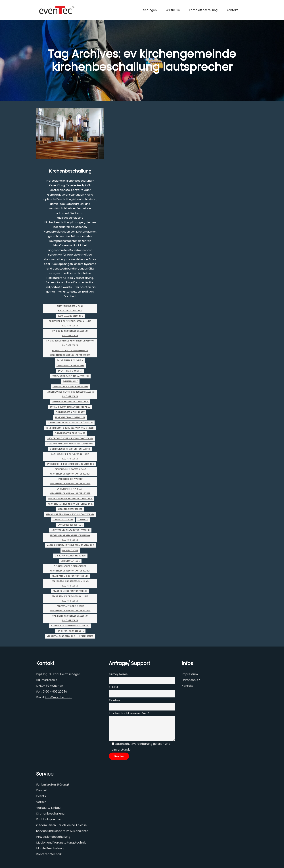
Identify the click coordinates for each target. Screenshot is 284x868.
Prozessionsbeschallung (53, 837)
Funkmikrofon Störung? (53, 785)
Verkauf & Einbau (48, 808)
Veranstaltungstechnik (61, 636)
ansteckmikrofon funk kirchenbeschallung (70, 308)
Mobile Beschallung (50, 848)
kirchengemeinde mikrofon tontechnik (70, 504)
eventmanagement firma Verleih (70, 376)
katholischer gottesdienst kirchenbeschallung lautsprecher (70, 472)
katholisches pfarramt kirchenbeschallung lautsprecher (70, 491)
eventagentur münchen (70, 366)
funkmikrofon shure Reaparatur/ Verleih (70, 428)
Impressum (190, 674)
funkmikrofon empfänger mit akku (70, 407)
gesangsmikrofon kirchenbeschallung (70, 444)
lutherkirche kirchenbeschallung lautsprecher (70, 538)
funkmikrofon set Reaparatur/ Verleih (70, 423)
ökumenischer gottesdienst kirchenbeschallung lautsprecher (70, 569)
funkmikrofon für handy (70, 412)
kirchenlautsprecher (70, 509)
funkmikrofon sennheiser (70, 418)
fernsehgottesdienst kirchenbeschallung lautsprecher (70, 394)
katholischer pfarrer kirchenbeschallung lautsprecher (70, 481)
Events (41, 796)
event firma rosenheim (70, 360)
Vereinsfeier (86, 636)
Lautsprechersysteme (70, 525)
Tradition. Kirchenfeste (70, 631)
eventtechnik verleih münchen (70, 387)
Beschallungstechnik (70, 316)
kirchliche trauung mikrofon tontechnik (70, 514)
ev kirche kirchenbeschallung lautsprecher (70, 333)
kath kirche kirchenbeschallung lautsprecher (70, 457)
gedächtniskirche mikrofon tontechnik (70, 439)
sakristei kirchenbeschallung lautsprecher (70, 618)
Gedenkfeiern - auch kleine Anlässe (61, 825)
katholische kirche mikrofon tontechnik (70, 464)
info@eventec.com (59, 697)
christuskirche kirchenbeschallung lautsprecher (70, 324)
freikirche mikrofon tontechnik (70, 402)
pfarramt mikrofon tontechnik (70, 576)
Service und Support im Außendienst (62, 831)
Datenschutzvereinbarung (134, 744)
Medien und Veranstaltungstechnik (61, 843)
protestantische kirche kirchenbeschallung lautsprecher (70, 608)
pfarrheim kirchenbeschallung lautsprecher (70, 599)
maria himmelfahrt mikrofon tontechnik (70, 545)
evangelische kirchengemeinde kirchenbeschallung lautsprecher (70, 353)
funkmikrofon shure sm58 (70, 433)
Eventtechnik (70, 381)
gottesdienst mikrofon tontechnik (70, 449)
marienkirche (70, 551)
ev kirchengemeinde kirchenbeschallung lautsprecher (70, 343)
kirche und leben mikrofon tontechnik (70, 499)
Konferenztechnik (63, 520)
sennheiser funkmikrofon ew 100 (70, 626)
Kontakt (187, 686)
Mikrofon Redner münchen (70, 556)
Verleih (41, 802)
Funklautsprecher (49, 819)
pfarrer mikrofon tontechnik (70, 591)
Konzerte (83, 520)
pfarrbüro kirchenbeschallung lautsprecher (70, 584)
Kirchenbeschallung (70, 171)
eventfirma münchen (70, 371)
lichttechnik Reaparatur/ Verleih (70, 530)
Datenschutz (191, 680)
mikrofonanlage (70, 561)
